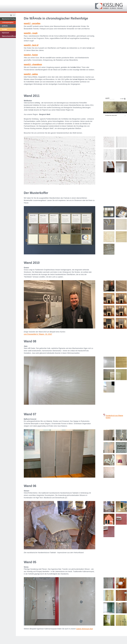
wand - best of (31, 45)
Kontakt (4, 29)
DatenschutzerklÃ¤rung (9, 36)
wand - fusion (31, 55)
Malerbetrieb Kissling (9, 19)
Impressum (5, 33)
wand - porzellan (32, 23)
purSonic (5, 26)
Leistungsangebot (8, 22)
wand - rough (31, 33)
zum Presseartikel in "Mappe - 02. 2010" (38, 334)
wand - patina (31, 74)
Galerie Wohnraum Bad (84, 629)
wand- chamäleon (33, 64)
